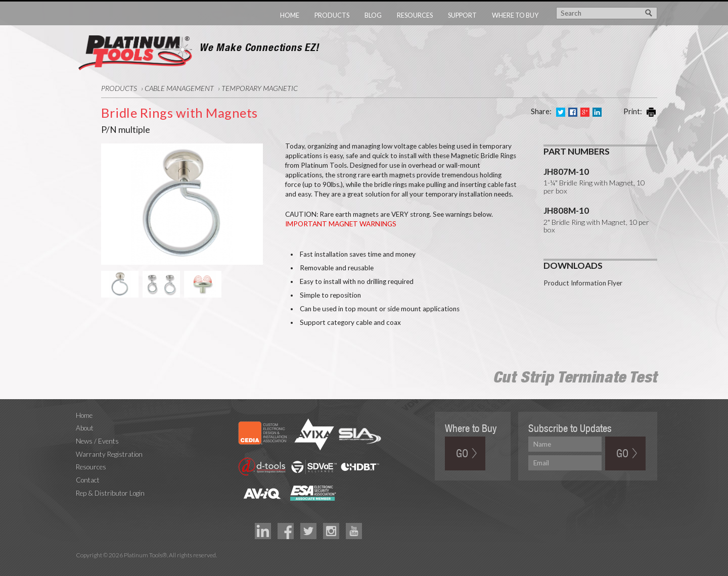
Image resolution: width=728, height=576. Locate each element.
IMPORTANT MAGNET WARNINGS (341, 224)
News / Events (97, 441)
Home (290, 15)
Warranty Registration (109, 454)
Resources (415, 15)
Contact (88, 480)
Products (332, 15)
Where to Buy (515, 15)
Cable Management (179, 88)
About (85, 428)
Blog (373, 15)
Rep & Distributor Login (110, 493)
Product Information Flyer (583, 283)
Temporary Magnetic (260, 88)
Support (462, 15)
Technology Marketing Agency (81, 567)
